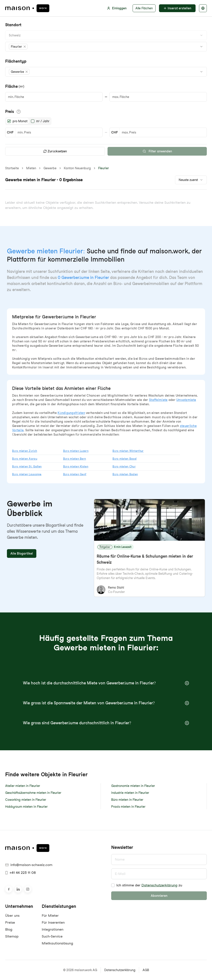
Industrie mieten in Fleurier (130, 793)
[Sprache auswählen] (203, 8)
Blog (9, 929)
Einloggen (117, 8)
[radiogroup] (28, 121)
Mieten (31, 168)
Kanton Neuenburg (77, 168)
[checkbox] (113, 885)
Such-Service (52, 936)
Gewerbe (50, 168)
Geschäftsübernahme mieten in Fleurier (33, 793)
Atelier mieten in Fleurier (23, 786)
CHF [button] (10, 132)
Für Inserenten (53, 922)
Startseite (12, 168)
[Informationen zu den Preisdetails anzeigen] (19, 112)
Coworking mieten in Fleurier (26, 800)
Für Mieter (50, 916)
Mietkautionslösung (57, 943)
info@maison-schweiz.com (29, 865)
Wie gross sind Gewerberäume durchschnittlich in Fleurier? (106, 723)
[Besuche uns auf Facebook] (9, 889)
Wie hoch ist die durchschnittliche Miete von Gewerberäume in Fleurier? (106, 683)
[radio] (9, 121)
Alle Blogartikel (22, 553)
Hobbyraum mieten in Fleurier (26, 807)
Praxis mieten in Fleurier (128, 807)
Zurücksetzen (55, 151)
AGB (146, 970)
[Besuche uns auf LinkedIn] (18, 889)
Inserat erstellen (177, 8)
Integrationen (53, 929)
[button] (18, 47)
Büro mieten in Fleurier (127, 800)
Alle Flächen (144, 8)
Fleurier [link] (104, 168)
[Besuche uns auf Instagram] (28, 889)
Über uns (12, 916)
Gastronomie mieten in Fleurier (133, 786)
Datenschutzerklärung (159, 885)
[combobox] (106, 35)
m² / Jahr (43, 121)
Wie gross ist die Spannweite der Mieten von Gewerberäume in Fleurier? (106, 703)
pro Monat (20, 121)
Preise (10, 922)
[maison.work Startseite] (27, 8)
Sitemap (12, 936)
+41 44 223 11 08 (20, 873)
